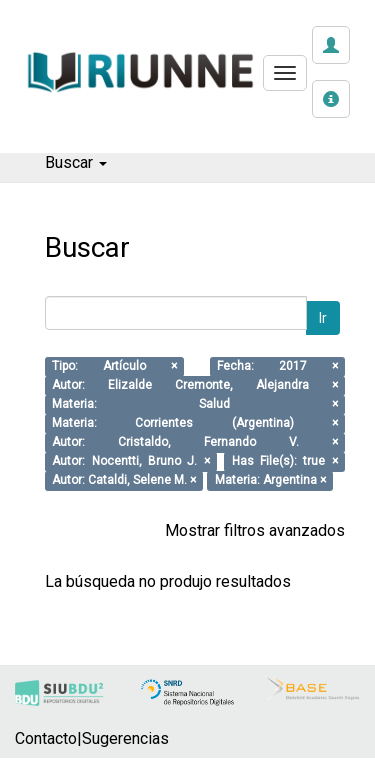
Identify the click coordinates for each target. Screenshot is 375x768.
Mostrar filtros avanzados (255, 530)
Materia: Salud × (195, 405)
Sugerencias (125, 738)
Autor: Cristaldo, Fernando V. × (195, 443)
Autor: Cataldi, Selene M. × (124, 481)
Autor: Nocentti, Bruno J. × (131, 462)
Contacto (46, 738)
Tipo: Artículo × (114, 367)
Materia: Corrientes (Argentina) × (195, 424)
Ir (323, 318)
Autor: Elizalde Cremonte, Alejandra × (195, 386)
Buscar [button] (76, 162)
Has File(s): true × (285, 462)
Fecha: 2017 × (277, 367)
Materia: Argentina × (270, 481)
